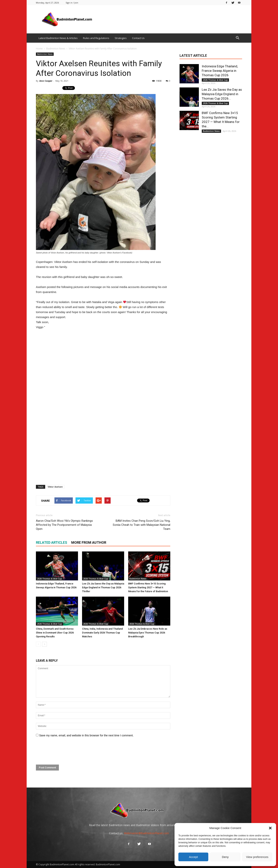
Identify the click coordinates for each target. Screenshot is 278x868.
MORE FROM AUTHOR (89, 542)
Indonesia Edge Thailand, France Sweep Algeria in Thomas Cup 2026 (220, 71)
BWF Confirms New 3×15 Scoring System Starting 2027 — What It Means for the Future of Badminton (148, 587)
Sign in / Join (72, 3)
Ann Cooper (46, 81)
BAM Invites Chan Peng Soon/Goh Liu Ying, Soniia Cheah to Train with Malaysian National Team (142, 525)
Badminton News (45, 54)
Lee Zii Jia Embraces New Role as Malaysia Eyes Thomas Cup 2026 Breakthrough (148, 633)
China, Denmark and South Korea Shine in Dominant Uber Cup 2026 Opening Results (55, 633)
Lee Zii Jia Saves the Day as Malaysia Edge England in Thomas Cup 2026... (222, 94)
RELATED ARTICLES (52, 542)
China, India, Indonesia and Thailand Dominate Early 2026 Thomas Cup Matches (102, 633)
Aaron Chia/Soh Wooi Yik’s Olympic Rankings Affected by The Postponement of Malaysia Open (64, 525)
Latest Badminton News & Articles (58, 38)
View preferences (257, 857)
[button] (270, 828)
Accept (193, 857)
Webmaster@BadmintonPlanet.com (146, 833)
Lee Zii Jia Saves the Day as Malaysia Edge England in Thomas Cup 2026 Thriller (103, 587)
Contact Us (138, 38)
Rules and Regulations (96, 38)
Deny (225, 857)
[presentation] (65, 751)
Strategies (121, 38)
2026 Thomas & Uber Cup (50, 579)
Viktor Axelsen (55, 487)
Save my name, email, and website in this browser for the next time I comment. (86, 735)
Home (39, 49)
